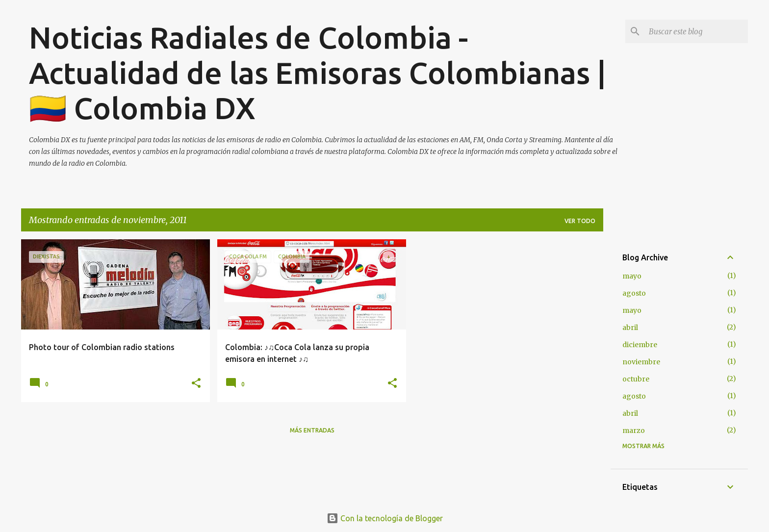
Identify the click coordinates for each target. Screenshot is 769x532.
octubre (636, 379)
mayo (632, 276)
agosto (634, 293)
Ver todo (580, 221)
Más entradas (312, 430)
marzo (634, 431)
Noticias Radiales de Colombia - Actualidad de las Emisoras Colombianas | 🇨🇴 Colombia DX (318, 73)
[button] (196, 384)
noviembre (641, 362)
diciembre (640, 345)
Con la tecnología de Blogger (385, 518)
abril (630, 328)
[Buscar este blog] (696, 31)
